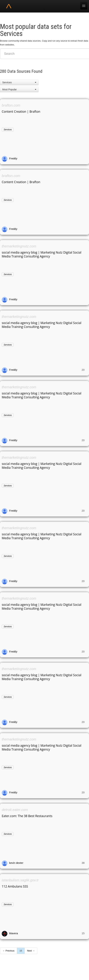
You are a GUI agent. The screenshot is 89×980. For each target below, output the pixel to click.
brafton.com (11, 105)
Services (8, 130)
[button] (19, 82)
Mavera (13, 933)
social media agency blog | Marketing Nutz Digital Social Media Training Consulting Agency (42, 254)
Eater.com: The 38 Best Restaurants (27, 816)
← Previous (8, 951)
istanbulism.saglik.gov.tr (20, 880)
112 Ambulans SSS (15, 886)
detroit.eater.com (15, 810)
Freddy (13, 158)
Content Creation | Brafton (21, 111)
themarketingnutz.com (19, 246)
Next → (31, 951)
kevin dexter (16, 863)
